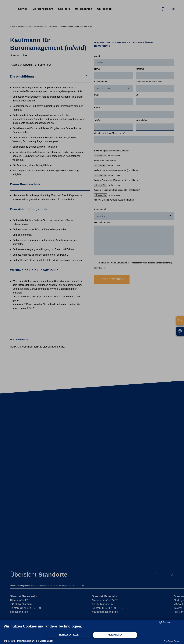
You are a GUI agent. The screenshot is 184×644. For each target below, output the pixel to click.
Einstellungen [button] (46, 641)
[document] (92, 628)
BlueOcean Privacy (172, 641)
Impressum (9, 641)
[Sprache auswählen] (161, 622)
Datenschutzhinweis (27, 641)
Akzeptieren (115, 635)
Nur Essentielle (69, 635)
